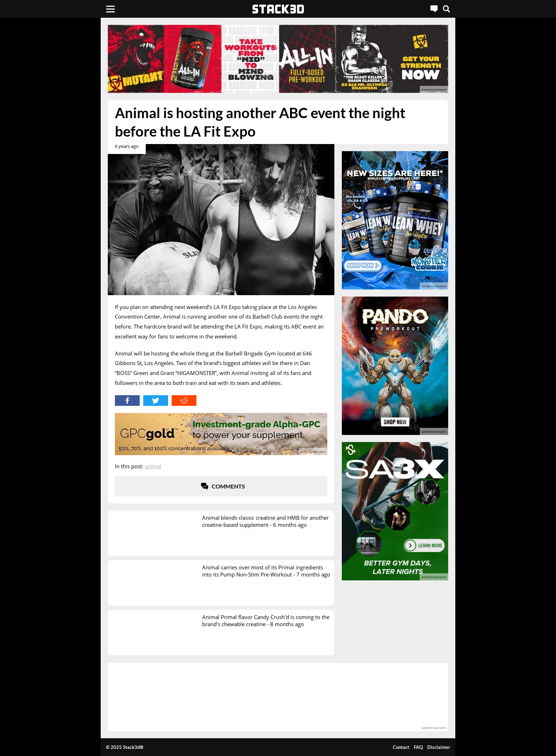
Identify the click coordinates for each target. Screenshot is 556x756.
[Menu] (110, 9)
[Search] (446, 9)
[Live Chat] (434, 9)
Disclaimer (439, 747)
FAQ (418, 747)
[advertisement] (56, 158)
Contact (401, 747)
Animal (153, 466)
